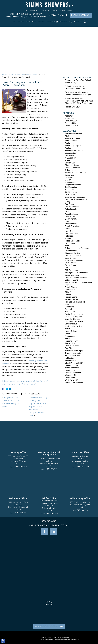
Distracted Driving (72, 253)
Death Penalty (71, 219)
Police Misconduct (73, 241)
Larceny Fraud (71, 324)
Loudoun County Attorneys (11, 75)
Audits (68, 334)
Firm (67, 304)
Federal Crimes (31, 75)
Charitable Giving (72, 165)
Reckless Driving (72, 360)
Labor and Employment (75, 321)
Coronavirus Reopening (75, 197)
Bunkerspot (70, 148)
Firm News (69, 307)
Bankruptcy (70, 143)
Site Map (49, 602)
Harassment (70, 312)
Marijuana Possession (74, 260)
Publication (70, 358)
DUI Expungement (73, 270)
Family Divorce (71, 287)
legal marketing (58, 639)
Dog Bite (69, 348)
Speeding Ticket (72, 365)
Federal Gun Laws (73, 107)
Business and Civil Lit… (75, 151)
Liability (68, 180)
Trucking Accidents (73, 353)
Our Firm (21, 22)
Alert (67, 136)
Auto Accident (71, 141)
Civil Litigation (71, 192)
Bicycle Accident (72, 346)
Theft (67, 246)
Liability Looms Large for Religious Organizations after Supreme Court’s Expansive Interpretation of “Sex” (39, 406)
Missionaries (70, 182)
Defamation (70, 195)
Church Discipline (72, 168)
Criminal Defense (72, 207)
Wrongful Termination (74, 382)
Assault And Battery (73, 138)
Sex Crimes (70, 243)
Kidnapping (70, 236)
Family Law (70, 290)
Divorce (68, 295)
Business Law (71, 153)
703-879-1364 (21, 507)
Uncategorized (71, 370)
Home (13, 22)
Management (70, 158)
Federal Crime (71, 297)
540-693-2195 (52, 509)
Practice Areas (31, 22)
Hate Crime (70, 231)
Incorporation (70, 177)
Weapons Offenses (73, 375)
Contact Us (78, 22)
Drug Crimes (70, 258)
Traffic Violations (72, 368)
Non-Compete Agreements (76, 277)
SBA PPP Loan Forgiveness (77, 363)
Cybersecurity (71, 170)
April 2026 (69, 116)
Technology (70, 190)
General (68, 309)
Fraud (67, 229)
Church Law (70, 163)
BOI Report (70, 204)
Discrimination (71, 251)
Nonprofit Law (71, 331)
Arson (67, 212)
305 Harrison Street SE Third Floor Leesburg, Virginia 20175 (18, 500)
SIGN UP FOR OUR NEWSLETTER (49, 626)
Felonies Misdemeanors (75, 302)
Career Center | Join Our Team (57, 22)
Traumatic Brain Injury (74, 351)
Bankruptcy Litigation (74, 146)
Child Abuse (70, 216)
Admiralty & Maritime (74, 133)
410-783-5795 (21, 553)
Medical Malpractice (73, 326)
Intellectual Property (73, 317)
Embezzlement (71, 224)
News (67, 329)
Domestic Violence (73, 256)
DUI (67, 268)
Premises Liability (72, 356)
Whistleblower (71, 378)
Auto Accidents (71, 343)
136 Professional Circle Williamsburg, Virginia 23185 (80, 545)
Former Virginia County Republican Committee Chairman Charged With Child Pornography (79, 101)
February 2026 (71, 121)
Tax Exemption (71, 187)
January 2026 (71, 123)
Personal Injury (71, 341)
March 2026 (70, 118)
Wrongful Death (72, 380)
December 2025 (72, 126)
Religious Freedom (73, 185)
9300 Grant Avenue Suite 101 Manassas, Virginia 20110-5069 (80, 500)
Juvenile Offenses (72, 319)
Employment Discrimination (76, 273)
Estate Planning (72, 280)
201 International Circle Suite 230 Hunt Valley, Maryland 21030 (18, 546)
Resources (41, 22)
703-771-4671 (58, 15)
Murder (68, 238)
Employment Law (72, 275)
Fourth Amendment (73, 226)
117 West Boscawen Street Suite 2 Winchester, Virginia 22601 (49, 502)
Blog (71, 22)
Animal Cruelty (71, 209)
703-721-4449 (83, 507)
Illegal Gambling (72, 234)
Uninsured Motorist (73, 373)
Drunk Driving (71, 265)
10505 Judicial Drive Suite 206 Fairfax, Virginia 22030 (49, 547)
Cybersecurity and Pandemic (77, 248)
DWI (67, 221)
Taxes (67, 160)
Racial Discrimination (74, 314)
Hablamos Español (81, 15)
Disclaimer (49, 604)
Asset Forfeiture (72, 214)
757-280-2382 (83, 550)
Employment (70, 155)
